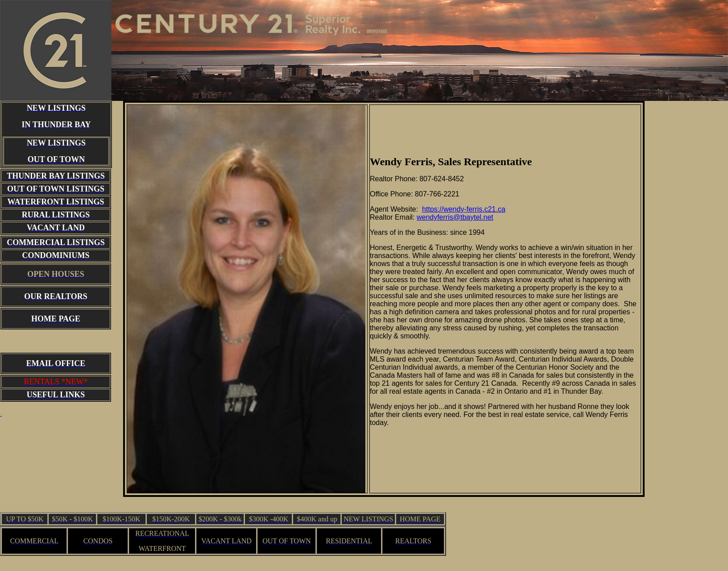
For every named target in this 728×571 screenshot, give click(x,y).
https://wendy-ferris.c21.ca (464, 209)
